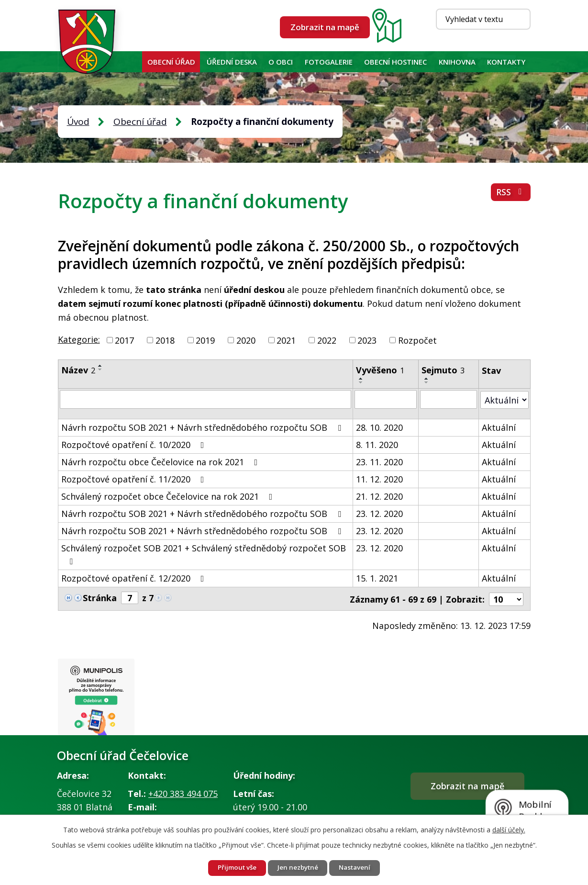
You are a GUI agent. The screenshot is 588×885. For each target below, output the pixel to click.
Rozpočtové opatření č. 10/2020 (135, 444)
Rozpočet (417, 340)
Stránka (100, 597)
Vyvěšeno (381, 370)
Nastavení (359, 868)
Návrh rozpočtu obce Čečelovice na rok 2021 (161, 461)
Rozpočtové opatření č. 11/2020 (135, 479)
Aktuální (499, 427)
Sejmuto (443, 370)
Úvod (133, 62)
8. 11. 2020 (377, 444)
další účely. (509, 829)
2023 (367, 340)
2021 (286, 340)
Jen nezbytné (298, 868)
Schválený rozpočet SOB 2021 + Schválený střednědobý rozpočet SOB (204, 554)
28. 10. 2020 (380, 427)
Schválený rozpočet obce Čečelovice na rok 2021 (169, 496)
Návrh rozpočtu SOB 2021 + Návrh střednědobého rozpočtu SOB (203, 427)
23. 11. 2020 (380, 461)
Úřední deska (232, 62)
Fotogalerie (329, 62)
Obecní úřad (171, 62)
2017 (124, 340)
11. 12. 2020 (380, 479)
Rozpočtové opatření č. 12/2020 (135, 578)
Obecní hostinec (395, 62)
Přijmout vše (233, 868)
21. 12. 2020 (380, 496)
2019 (205, 340)
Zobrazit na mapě (325, 27)
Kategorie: (79, 339)
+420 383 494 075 (183, 794)
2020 (246, 340)
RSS (510, 194)
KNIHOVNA (457, 62)
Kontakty (506, 62)
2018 (165, 340)
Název (78, 370)
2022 (327, 340)
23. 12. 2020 (380, 513)
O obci (281, 62)
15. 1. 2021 (377, 578)
